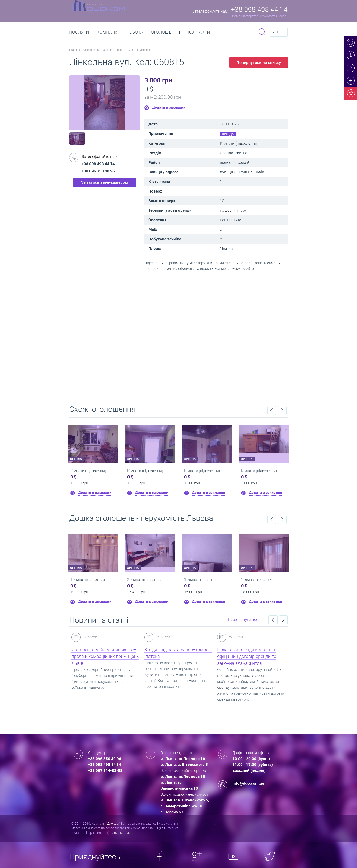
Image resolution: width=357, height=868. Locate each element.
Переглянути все (243, 619)
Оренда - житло (113, 50)
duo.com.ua (122, 833)
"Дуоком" (113, 823)
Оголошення (166, 32)
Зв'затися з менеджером (105, 182)
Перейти (178, 336)
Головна (75, 50)
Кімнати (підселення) (140, 50)
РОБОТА (135, 32)
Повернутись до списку (259, 62)
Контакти (199, 32)
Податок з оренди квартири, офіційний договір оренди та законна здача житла (247, 656)
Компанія (108, 32)
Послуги (79, 32)
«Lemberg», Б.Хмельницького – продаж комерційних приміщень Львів (105, 656)
